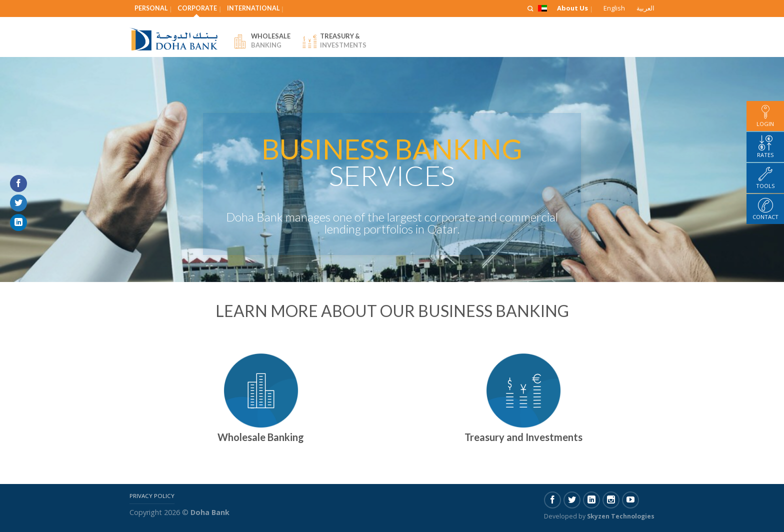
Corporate (197, 8)
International (253, 8)
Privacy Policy (152, 496)
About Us (572, 8)
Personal (151, 8)
